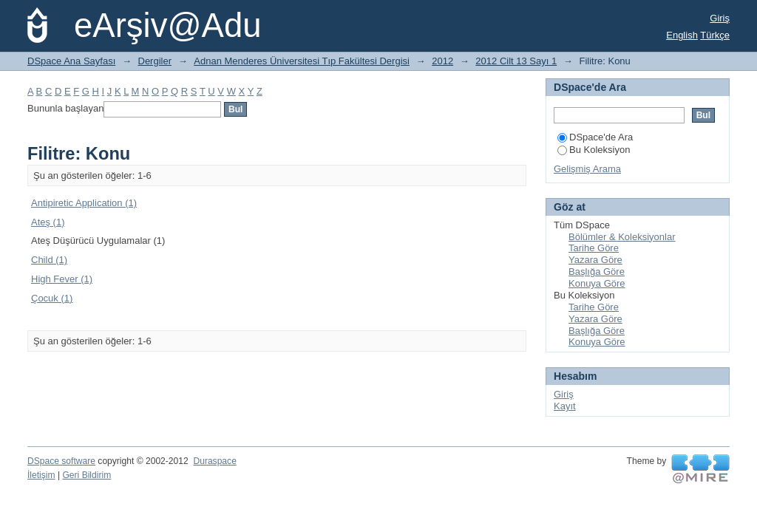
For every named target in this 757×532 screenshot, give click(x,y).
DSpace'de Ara (595, 137)
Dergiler (155, 61)
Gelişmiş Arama (587, 169)
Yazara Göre (595, 260)
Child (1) (49, 260)
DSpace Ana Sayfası (71, 61)
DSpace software (61, 461)
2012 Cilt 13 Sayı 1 (516, 61)
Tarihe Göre (594, 248)
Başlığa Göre (597, 272)
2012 (442, 61)
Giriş (720, 18)
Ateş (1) (48, 222)
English (682, 35)
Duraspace (214, 461)
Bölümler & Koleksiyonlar (622, 237)
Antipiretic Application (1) (84, 203)
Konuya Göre (597, 283)
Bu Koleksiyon (594, 150)
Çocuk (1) (52, 298)
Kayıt (565, 406)
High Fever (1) (62, 279)
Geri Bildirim (86, 475)
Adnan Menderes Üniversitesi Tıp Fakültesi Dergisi (302, 61)
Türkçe (715, 35)
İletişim (41, 475)
